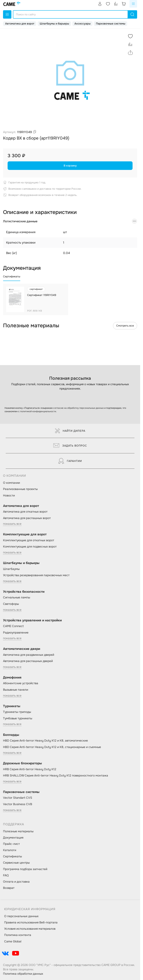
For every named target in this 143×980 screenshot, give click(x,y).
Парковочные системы (111, 24)
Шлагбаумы (11, 569)
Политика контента (18, 935)
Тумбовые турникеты (18, 718)
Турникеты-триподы (17, 712)
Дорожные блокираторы (23, 763)
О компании (11, 483)
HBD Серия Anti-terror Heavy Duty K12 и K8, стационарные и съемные (52, 747)
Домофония (12, 677)
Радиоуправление (16, 633)
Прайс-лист (11, 844)
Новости (9, 496)
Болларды (11, 735)
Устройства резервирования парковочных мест (36, 575)
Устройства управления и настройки (32, 620)
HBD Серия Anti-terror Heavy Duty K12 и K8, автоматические (45, 741)
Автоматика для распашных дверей (28, 661)
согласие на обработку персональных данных (78, 408)
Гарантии (70, 461)
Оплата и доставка (16, 882)
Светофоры (11, 604)
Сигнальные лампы (17, 597)
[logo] (12, 4)
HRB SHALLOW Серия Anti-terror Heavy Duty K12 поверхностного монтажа (56, 776)
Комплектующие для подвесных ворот (30, 547)
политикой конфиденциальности (38, 411)
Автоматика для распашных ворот (27, 518)
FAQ (6, 875)
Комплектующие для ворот (25, 534)
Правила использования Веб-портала (31, 922)
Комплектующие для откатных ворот (29, 540)
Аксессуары (83, 24)
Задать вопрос (70, 446)
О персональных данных (21, 916)
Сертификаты (12, 856)
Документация (13, 838)
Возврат (9, 888)
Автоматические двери (22, 649)
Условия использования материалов (30, 929)
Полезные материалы (18, 831)
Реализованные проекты (20, 489)
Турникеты (12, 706)
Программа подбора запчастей (25, 869)
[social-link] (5, 953)
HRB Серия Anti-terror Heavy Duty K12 (30, 769)
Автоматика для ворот (20, 24)
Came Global (13, 941)
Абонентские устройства (21, 683)
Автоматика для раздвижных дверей (29, 655)
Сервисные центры (16, 863)
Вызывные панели (16, 690)
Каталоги (10, 850)
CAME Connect (13, 626)
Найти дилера (70, 431)
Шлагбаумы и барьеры (54, 24)
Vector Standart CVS (18, 798)
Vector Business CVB (18, 804)
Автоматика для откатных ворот (25, 512)
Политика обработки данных (23, 974)
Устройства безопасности (24, 592)
